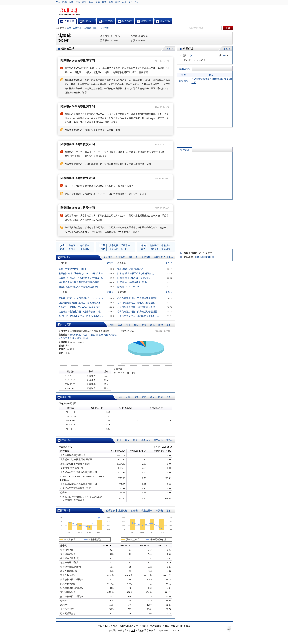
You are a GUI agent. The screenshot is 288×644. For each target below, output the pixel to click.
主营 (120, 325)
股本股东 (66, 440)
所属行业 (188, 49)
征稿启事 (144, 626)
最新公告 (133, 257)
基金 (91, 2)
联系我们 (154, 626)
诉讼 (144, 325)
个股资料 (105, 28)
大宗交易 (114, 245)
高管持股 (158, 440)
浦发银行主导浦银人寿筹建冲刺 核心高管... (80, 282)
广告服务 (165, 626)
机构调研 (154, 245)
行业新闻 (121, 257)
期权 (118, 2)
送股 (144, 397)
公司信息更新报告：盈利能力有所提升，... (138, 316)
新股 (128, 397)
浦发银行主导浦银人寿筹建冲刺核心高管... (79, 287)
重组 (136, 325)
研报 (84, 2)
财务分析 (66, 510)
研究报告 (146, 257)
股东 (127, 440)
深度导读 (185, 150)
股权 (152, 325)
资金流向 (114, 249)
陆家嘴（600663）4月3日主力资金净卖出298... (81, 278)
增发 (152, 397)
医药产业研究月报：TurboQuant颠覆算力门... (80, 307)
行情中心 (77, 28)
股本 (119, 440)
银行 (137, 2)
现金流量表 (147, 511)
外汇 (131, 2)
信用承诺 (186, 626)
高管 (128, 325)
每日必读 (85, 245)
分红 (136, 397)
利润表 (159, 511)
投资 (160, 325)
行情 (71, 2)
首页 (58, 2)
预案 (120, 397)
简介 (112, 325)
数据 (78, 2)
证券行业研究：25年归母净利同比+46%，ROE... (82, 298)
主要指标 (123, 511)
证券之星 (69, 12)
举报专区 (175, 626)
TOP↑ (229, 629)
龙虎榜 (72, 249)
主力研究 (166, 249)
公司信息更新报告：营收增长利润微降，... (138, 307)
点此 (133, 631)
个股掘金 (166, 245)
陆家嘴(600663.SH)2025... (129, 287)
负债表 (134, 511)
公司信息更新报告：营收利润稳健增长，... (138, 303)
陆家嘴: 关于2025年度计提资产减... (134, 278)
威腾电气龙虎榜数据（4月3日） (74, 269)
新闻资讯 (66, 257)
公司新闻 (108, 257)
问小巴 (124, 249)
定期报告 (158, 257)
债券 (98, 2)
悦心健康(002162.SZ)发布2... (131, 269)
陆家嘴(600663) (91, 28)
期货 (111, 2)
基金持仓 (146, 440)
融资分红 (66, 397)
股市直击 (154, 249)
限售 (135, 440)
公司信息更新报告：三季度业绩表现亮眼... (138, 298)
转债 (160, 397)
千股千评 (125, 245)
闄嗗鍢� (184, 81)
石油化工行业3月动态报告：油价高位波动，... (81, 316)
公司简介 (113, 626)
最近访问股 (185, 69)
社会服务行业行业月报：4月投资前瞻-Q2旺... (81, 312)
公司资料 (66, 324)
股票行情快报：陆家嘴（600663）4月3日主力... (82, 273)
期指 (104, 2)
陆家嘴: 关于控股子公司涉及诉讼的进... (136, 273)
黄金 (124, 2)
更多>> (170, 49)
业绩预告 (110, 511)
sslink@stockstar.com (205, 257)
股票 (64, 2)
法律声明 (123, 626)
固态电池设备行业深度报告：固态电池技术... (80, 303)
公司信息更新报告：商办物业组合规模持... (138, 312)
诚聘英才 (134, 626)
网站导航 (102, 626)
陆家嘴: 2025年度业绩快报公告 (132, 282)
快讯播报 (85, 249)
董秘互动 (73, 245)
